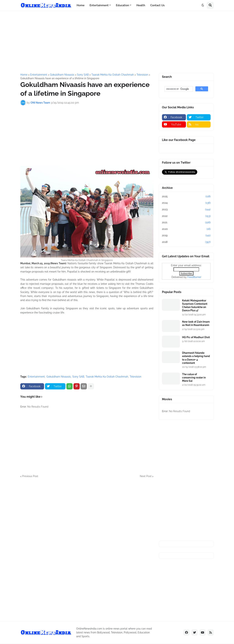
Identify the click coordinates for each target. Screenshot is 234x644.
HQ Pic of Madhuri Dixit (196, 337)
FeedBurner (194, 277)
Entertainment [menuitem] (99, 5)
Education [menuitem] (122, 5)
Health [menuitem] (141, 5)
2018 (186, 242)
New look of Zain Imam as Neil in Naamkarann (196, 323)
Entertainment (36, 377)
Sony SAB (78, 377)
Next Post (146, 476)
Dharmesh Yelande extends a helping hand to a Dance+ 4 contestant (196, 358)
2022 (186, 216)
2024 (186, 203)
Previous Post (30, 476)
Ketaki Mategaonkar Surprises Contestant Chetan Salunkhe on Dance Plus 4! (195, 306)
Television (136, 377)
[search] (178, 89)
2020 (186, 229)
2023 (186, 210)
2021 (186, 223)
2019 (186, 236)
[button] (203, 5)
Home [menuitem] (81, 5)
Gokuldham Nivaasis (59, 377)
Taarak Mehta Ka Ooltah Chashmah (107, 377)
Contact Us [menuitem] (157, 5)
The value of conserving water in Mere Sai (194, 378)
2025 (186, 197)
